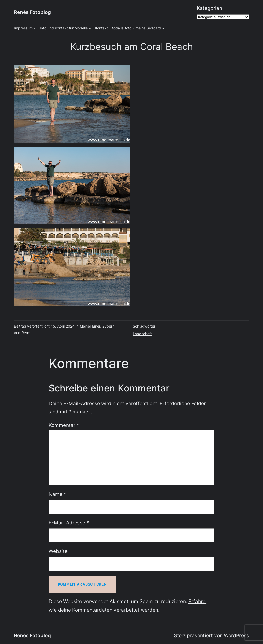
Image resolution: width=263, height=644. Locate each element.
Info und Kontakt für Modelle (64, 28)
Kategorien (209, 8)
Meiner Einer (90, 326)
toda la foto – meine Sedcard (137, 28)
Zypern (108, 326)
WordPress (236, 636)
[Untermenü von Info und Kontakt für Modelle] (90, 28)
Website (58, 551)
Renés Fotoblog (32, 12)
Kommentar (64, 425)
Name (57, 494)
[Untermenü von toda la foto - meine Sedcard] (163, 28)
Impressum (23, 28)
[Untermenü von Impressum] (35, 28)
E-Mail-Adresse (69, 523)
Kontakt (101, 28)
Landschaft (142, 334)
